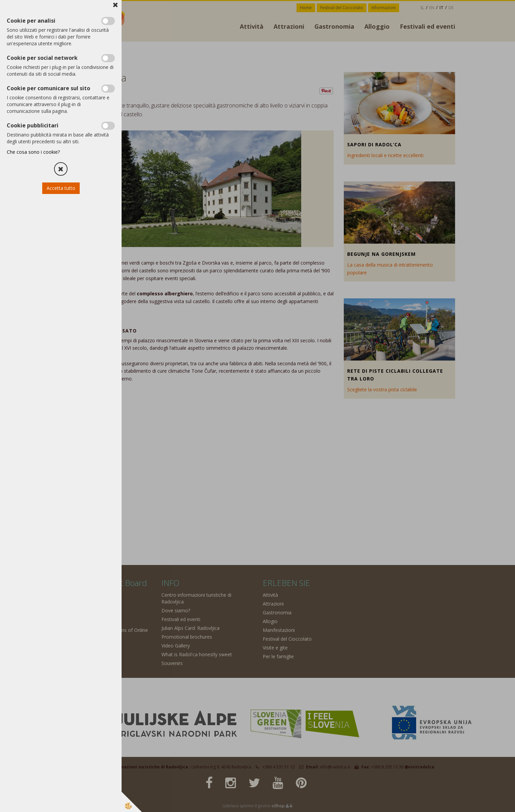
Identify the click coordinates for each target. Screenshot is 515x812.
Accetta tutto (61, 188)
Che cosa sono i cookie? (33, 152)
